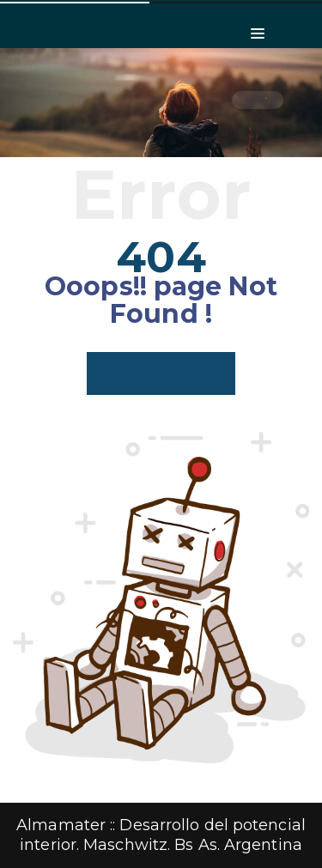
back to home (161, 373)
